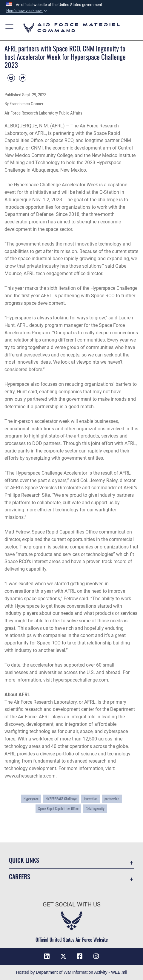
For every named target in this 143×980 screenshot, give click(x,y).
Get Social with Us (72, 904)
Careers (20, 877)
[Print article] (11, 78)
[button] (27, 11)
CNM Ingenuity (95, 808)
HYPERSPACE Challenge (61, 799)
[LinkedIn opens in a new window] (47, 956)
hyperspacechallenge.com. (81, 680)
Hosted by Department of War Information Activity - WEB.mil (71, 972)
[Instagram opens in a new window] (96, 956)
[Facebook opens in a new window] (80, 956)
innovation (91, 799)
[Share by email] (23, 78)
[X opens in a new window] (63, 956)
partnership (112, 799)
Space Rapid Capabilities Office (58, 808)
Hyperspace (31, 799)
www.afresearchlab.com (30, 776)
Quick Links (24, 860)
